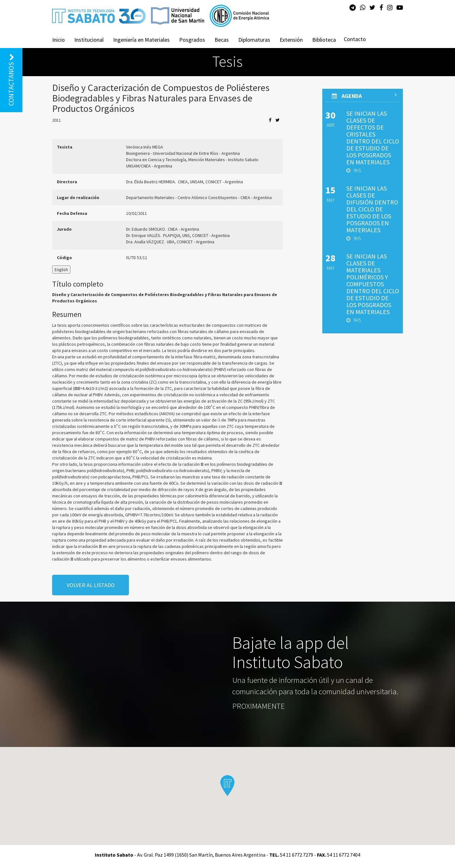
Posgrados (192, 40)
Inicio (58, 40)
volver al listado (91, 585)
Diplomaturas (254, 40)
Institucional (89, 40)
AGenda (364, 96)
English (61, 270)
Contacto (355, 39)
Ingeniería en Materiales (141, 40)
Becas (222, 40)
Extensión (291, 40)
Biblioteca (324, 40)
